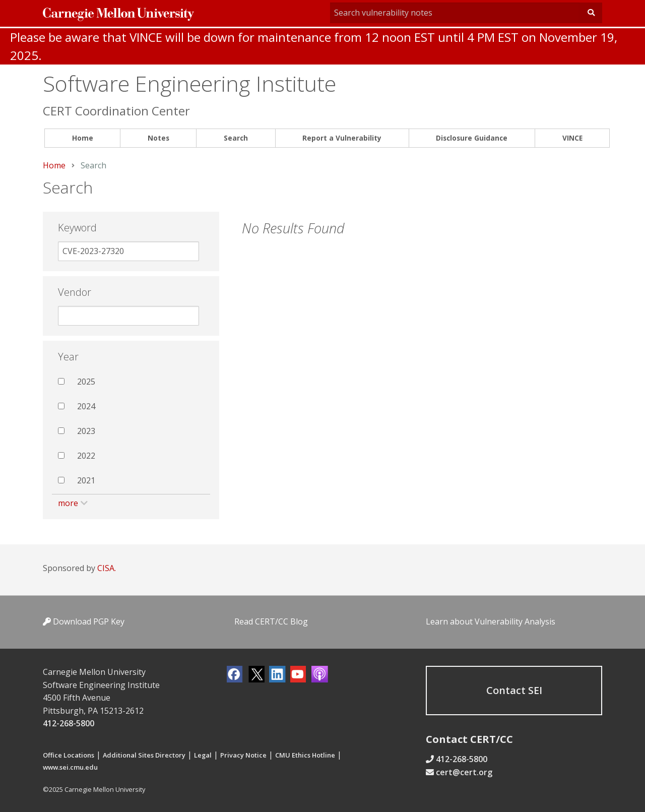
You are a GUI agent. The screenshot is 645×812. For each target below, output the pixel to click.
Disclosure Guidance (472, 138)
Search (236, 138)
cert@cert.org (464, 772)
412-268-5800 (69, 723)
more (68, 503)
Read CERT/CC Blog (271, 621)
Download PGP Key (84, 621)
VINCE (572, 138)
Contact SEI (514, 690)
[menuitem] (82, 138)
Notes (158, 138)
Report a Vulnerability (342, 138)
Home (83, 138)
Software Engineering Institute (189, 83)
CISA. (107, 568)
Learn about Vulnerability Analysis (491, 621)
